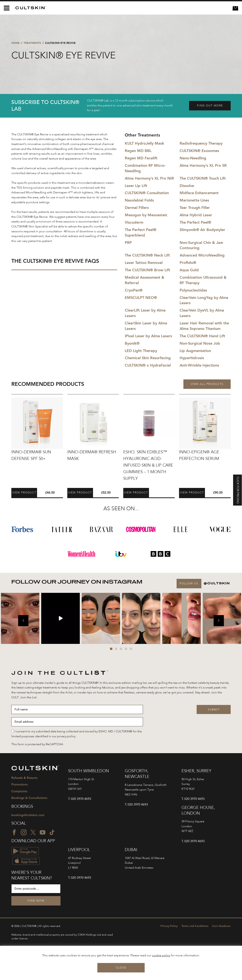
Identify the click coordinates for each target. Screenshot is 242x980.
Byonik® (132, 343)
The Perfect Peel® (195, 222)
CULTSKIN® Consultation (147, 193)
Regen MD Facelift (141, 158)
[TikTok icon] (52, 832)
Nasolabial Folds (139, 200)
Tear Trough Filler (195, 208)
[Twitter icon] (33, 832)
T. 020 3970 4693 (80, 799)
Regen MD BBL (138, 151)
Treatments (32, 43)
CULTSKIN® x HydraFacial (148, 365)
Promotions (19, 784)
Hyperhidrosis (192, 358)
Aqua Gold (189, 270)
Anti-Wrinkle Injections (199, 365)
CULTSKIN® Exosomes (199, 151)
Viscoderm (134, 222)
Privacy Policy (169, 926)
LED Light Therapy (141, 351)
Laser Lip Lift (136, 186)
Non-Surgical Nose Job (200, 343)
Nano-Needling (193, 158)
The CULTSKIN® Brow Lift (147, 270)
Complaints (19, 791)
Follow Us (189, 584)
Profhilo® (188, 263)
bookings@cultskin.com (28, 815)
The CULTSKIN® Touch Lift (203, 178)
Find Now (36, 901)
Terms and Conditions (195, 926)
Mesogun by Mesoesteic (146, 215)
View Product (24, 493)
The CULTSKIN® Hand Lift (202, 336)
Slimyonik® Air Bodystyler (202, 230)
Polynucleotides (193, 290)
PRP (128, 243)
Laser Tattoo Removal (144, 263)
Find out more (210, 106)
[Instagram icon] (24, 832)
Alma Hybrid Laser (196, 215)
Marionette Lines (194, 200)
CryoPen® (134, 290)
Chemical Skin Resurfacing (148, 358)
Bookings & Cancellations (29, 798)
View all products (207, 384)
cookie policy (161, 956)
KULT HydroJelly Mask (144, 143)
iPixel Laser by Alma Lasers (148, 336)
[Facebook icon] (14, 832)
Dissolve (187, 186)
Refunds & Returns (24, 778)
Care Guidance (221, 926)
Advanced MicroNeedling (202, 255)
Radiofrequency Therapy (201, 143)
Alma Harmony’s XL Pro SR (203, 165)
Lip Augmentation (195, 351)
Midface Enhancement (199, 193)
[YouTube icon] (43, 832)
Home (16, 43)
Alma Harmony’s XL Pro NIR (149, 178)
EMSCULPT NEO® (141, 298)
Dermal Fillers (137, 208)
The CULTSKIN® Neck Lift (147, 255)
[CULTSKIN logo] (29, 8)
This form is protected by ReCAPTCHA (37, 744)
